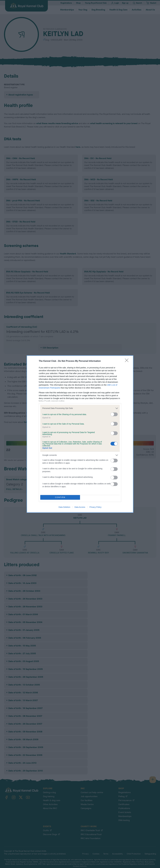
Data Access (80, 507)
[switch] (114, 414)
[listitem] (80, 408)
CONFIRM (60, 497)
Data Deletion (64, 507)
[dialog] (80, 434)
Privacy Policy (95, 507)
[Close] (128, 361)
